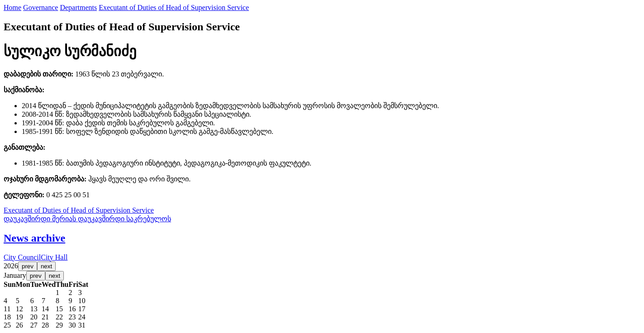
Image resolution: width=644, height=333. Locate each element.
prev (28, 266)
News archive (34, 238)
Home (12, 7)
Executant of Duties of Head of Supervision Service (174, 7)
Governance (41, 7)
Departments (78, 7)
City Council (22, 257)
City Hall (54, 257)
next (46, 266)
